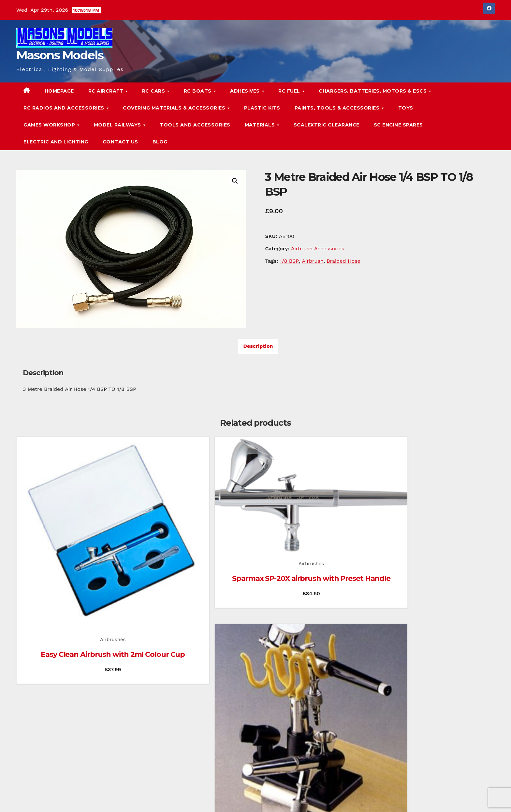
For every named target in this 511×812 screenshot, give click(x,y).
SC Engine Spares (398, 125)
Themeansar (142, 798)
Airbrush (313, 261)
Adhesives (246, 91)
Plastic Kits (262, 108)
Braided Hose (343, 261)
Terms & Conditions (475, 798)
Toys (406, 108)
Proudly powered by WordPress (49, 798)
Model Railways (118, 125)
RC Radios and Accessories (65, 108)
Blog (160, 142)
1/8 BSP (289, 261)
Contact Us (120, 142)
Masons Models (60, 55)
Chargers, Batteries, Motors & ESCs (373, 91)
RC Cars (154, 91)
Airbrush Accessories (318, 249)
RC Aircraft (107, 91)
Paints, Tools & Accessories (338, 108)
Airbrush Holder (317, 567)
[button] (476, 116)
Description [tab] (258, 346)
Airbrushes (69, 552)
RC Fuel (290, 91)
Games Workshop (50, 125)
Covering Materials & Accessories (175, 108)
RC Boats (198, 91)
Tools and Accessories (195, 125)
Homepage (59, 91)
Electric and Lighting (56, 142)
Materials (261, 125)
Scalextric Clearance (327, 125)
